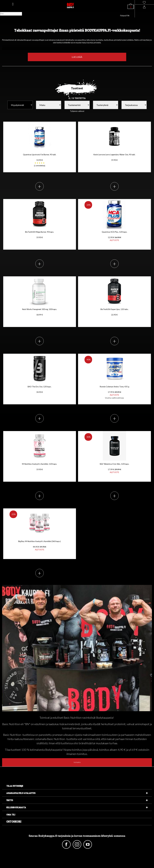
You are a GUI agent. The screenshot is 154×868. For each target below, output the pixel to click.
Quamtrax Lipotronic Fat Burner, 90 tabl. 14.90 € (40, 160)
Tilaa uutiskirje (15, 786)
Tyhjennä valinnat (77, 111)
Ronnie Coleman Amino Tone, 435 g (114, 392)
